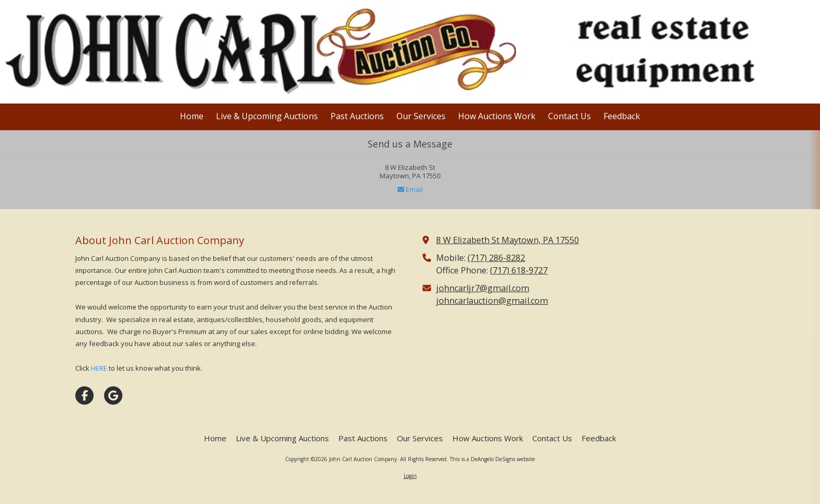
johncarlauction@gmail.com (492, 301)
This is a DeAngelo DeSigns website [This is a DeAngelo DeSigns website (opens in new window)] (492, 459)
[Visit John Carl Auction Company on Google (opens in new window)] (113, 396)
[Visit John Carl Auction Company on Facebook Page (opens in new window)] (84, 396)
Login (410, 476)
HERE (99, 368)
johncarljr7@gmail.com (483, 288)
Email (410, 189)
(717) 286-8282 (496, 258)
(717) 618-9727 (519, 270)
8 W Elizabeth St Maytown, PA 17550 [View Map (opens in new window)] (508, 240)
